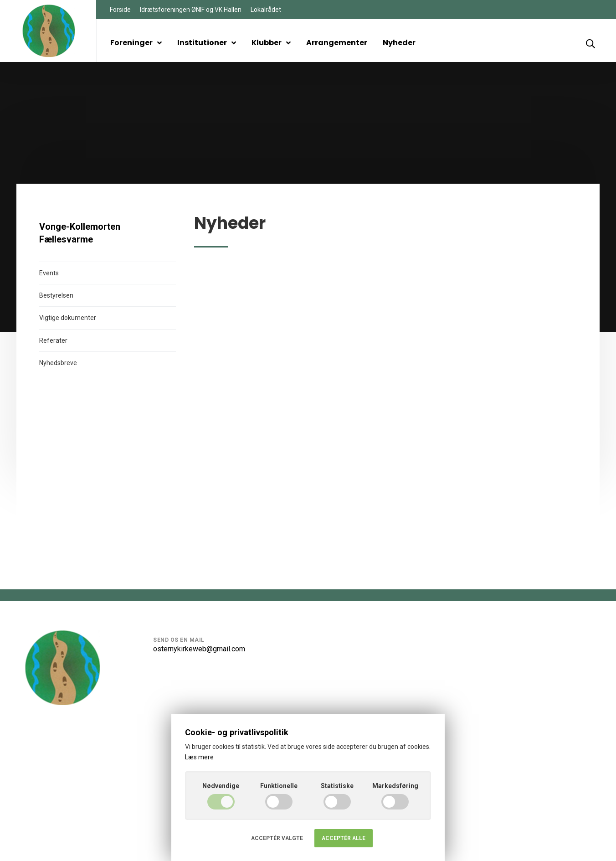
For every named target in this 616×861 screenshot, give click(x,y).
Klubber (271, 43)
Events (49, 273)
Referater (53, 340)
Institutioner (207, 43)
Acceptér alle (344, 838)
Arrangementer (337, 43)
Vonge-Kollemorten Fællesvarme (80, 233)
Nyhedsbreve (58, 363)
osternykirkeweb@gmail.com (199, 649)
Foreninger (136, 43)
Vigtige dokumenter (68, 318)
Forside (120, 10)
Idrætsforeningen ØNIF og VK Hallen (191, 10)
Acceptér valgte (277, 838)
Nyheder (399, 43)
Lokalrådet (266, 10)
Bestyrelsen (56, 295)
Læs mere (199, 757)
